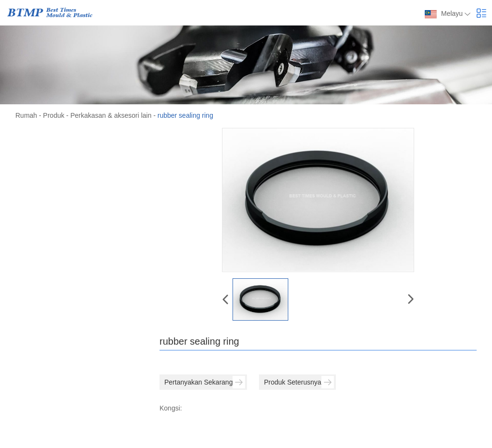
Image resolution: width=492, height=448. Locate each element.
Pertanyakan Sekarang (205, 382)
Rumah (26, 115)
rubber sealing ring (185, 115)
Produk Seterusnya (299, 382)
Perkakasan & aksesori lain (111, 115)
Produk (54, 115)
